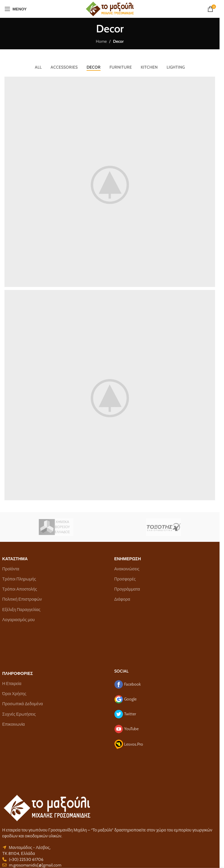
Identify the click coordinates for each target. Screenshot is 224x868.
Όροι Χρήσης (14, 694)
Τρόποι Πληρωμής (19, 579)
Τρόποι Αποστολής (20, 589)
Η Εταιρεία (12, 684)
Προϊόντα (11, 569)
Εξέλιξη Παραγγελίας (21, 610)
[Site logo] (110, 8)
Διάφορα (122, 599)
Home (101, 41)
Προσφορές (125, 579)
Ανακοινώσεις (127, 569)
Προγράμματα (127, 589)
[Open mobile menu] (15, 9)
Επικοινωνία (14, 724)
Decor (118, 41)
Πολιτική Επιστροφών (22, 599)
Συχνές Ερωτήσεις (19, 714)
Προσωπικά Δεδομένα (23, 704)
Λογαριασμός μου (19, 620)
